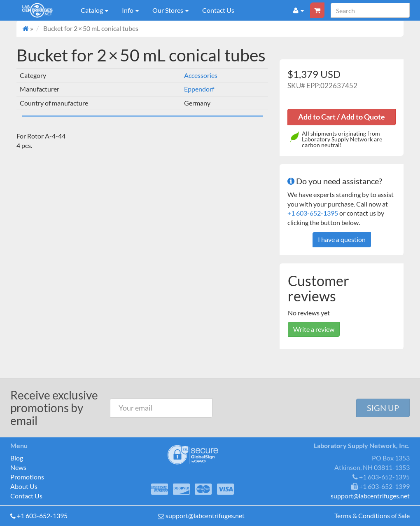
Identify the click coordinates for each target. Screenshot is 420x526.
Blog (17, 458)
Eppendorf (199, 89)
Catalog (94, 10)
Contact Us (218, 10)
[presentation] (285, 408)
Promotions (27, 477)
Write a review (314, 329)
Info (130, 10)
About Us (24, 486)
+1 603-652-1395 (313, 213)
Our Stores (170, 10)
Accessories (201, 75)
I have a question (342, 239)
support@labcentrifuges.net (205, 515)
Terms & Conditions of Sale (372, 515)
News (18, 467)
